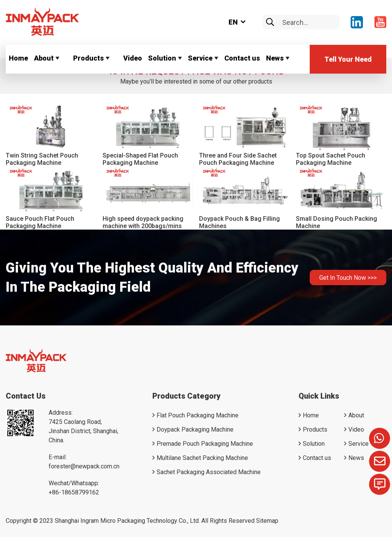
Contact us (242, 58)
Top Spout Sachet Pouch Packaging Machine (331, 159)
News (275, 58)
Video (133, 58)
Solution (162, 58)
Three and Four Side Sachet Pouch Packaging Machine (238, 159)
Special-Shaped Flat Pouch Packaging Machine (140, 159)
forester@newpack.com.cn (84, 466)
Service (200, 58)
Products (88, 58)
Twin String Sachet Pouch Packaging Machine (42, 159)
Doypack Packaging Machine (195, 429)
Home (18, 58)
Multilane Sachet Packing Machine (202, 458)
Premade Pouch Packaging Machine (205, 444)
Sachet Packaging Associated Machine (209, 472)
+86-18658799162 (74, 492)
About (44, 58)
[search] (270, 22)
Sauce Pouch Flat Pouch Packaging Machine (40, 222)
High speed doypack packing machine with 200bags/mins (143, 222)
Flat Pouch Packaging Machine (198, 415)
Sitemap (267, 521)
